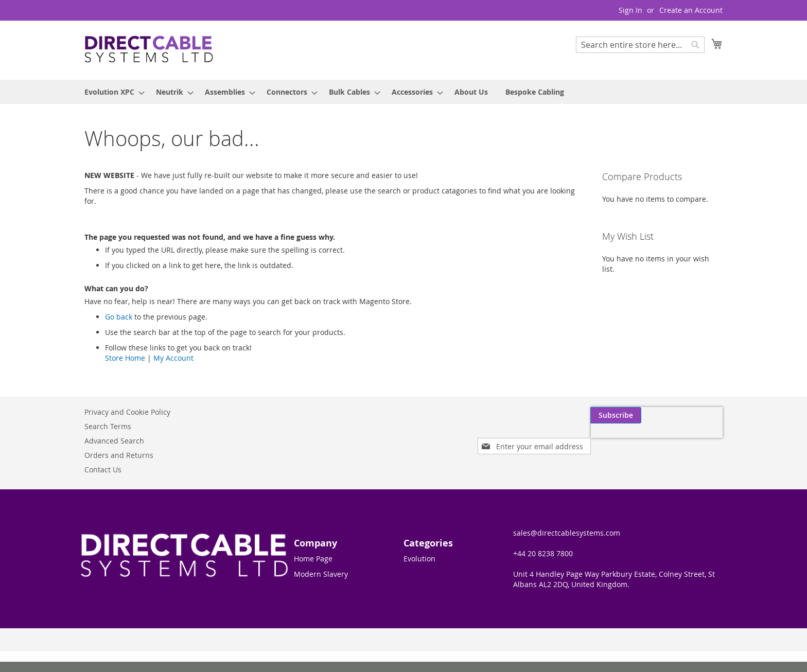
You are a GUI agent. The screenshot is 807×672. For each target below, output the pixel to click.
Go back (119, 317)
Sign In (630, 10)
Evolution (419, 559)
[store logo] (149, 50)
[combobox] (640, 45)
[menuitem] (111, 92)
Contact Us (103, 470)
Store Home (125, 358)
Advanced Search (114, 441)
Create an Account (691, 10)
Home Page (313, 559)
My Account (173, 358)
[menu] (403, 92)
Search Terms (108, 426)
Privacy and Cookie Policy (127, 412)
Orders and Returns (119, 455)
